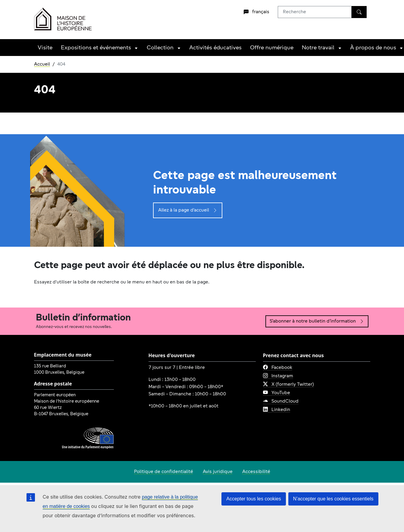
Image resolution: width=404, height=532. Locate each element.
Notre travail (318, 48)
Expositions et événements (96, 48)
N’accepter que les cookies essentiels (333, 499)
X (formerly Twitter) (288, 385)
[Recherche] (359, 12)
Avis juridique (218, 472)
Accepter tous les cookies (254, 499)
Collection (160, 48)
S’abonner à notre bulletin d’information (317, 321)
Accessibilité (256, 472)
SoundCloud (281, 401)
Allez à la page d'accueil (188, 210)
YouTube (277, 393)
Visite (45, 48)
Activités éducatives (215, 48)
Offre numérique (272, 48)
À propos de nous (373, 48)
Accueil (42, 64)
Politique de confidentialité (164, 472)
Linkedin (277, 410)
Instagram (278, 376)
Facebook (278, 368)
